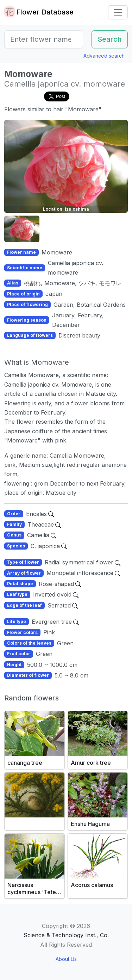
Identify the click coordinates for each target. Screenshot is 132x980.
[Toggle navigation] (118, 12)
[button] (22, 229)
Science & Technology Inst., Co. (66, 935)
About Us (66, 959)
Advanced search (104, 56)
